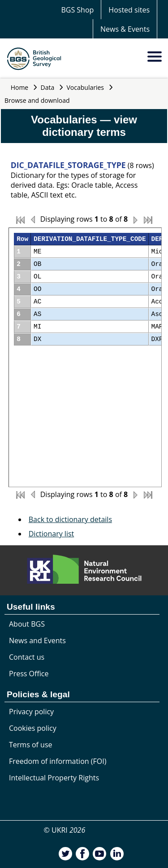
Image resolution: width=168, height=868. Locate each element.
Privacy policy (31, 712)
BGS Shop (77, 10)
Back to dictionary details (70, 519)
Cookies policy (33, 728)
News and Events (37, 640)
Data (48, 87)
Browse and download (37, 100)
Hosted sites (129, 10)
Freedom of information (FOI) (58, 761)
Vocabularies (86, 87)
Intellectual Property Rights (54, 778)
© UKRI (65, 830)
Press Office (29, 674)
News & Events (125, 29)
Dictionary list (52, 534)
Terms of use (31, 745)
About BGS (27, 624)
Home (20, 87)
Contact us (27, 657)
